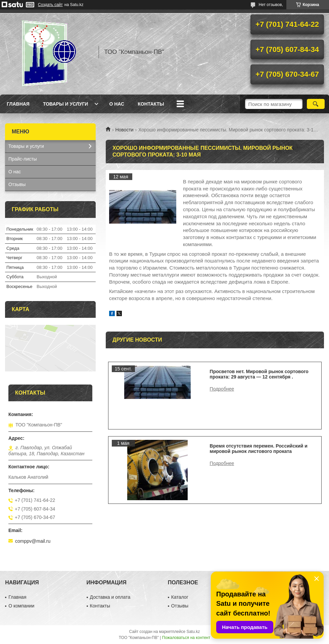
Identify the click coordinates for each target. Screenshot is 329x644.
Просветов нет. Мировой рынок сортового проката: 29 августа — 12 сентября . (259, 374)
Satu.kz (193, 632)
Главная (18, 104)
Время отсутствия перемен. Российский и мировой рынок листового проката (259, 449)
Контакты (151, 104)
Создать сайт (50, 5)
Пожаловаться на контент (186, 638)
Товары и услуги (66, 104)
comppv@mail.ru (33, 541)
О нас (117, 104)
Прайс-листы (23, 159)
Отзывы (17, 184)
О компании (21, 606)
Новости (124, 130)
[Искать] (316, 104)
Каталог (180, 597)
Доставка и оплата (110, 597)
